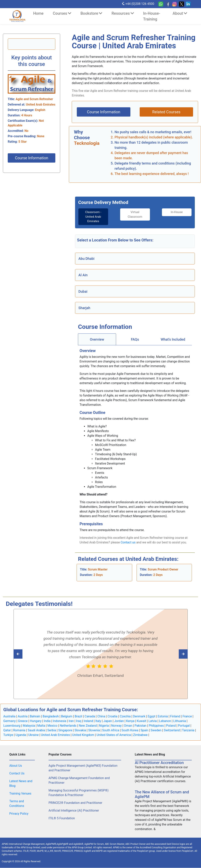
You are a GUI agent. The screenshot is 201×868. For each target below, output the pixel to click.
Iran (71, 721)
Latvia (153, 721)
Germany (9, 721)
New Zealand (88, 726)
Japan (108, 721)
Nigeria (104, 726)
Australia (9, 717)
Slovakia (80, 730)
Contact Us (17, 774)
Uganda (21, 735)
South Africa (111, 730)
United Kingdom (83, 735)
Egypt (151, 717)
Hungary (36, 721)
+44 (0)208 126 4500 (138, 4)
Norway (116, 726)
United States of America (114, 735)
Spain (144, 730)
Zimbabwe (140, 735)
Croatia (112, 717)
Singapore (65, 730)
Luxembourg (12, 726)
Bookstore (91, 13)
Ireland (88, 721)
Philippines (156, 726)
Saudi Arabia (36, 730)
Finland (175, 717)
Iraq (79, 721)
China (101, 717)
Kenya (130, 721)
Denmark (139, 717)
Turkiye (8, 735)
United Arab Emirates (56, 735)
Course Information (32, 158)
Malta (41, 726)
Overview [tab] (97, 340)
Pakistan (140, 726)
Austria (23, 717)
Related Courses (166, 112)
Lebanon (165, 721)
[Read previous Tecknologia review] (175, 654)
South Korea (130, 730)
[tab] (92, 217)
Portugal (184, 726)
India (47, 721)
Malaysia (29, 726)
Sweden (156, 730)
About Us (16, 766)
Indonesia (60, 721)
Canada (90, 717)
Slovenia (94, 730)
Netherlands (68, 726)
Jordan (119, 721)
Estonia (163, 717)
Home (38, 13)
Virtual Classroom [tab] (135, 214)
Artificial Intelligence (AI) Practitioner (74, 811)
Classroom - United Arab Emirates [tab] (92, 217)
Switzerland (172, 730)
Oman (128, 726)
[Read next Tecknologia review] (27, 654)
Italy (98, 721)
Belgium (67, 717)
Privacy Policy (19, 814)
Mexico (52, 726)
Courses (62, 13)
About (180, 13)
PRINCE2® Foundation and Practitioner (75, 803)
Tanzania (188, 730)
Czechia (125, 717)
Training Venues (20, 794)
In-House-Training (152, 16)
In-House (178, 212)
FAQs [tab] (135, 340)
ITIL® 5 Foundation (62, 818)
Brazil (79, 717)
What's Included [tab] (173, 340)
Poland (171, 726)
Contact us (128, 543)
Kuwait (142, 721)
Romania (19, 730)
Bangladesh (51, 717)
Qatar (7, 730)
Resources (123, 13)
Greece (23, 721)
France (187, 717)
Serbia (52, 730)
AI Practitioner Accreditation (159, 763)
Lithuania (180, 721)
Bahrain (35, 717)
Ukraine (33, 735)
